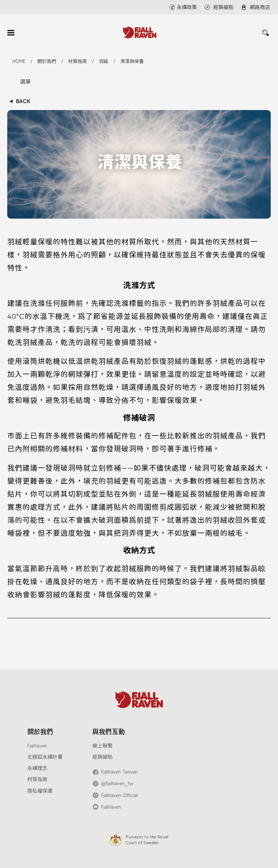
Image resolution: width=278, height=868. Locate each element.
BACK (23, 101)
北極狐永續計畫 (45, 757)
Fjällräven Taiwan (119, 772)
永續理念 (37, 768)
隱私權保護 (40, 791)
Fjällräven (37, 746)
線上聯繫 (102, 746)
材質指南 (37, 779)
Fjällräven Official (119, 795)
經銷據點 (102, 757)
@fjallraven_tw (117, 783)
